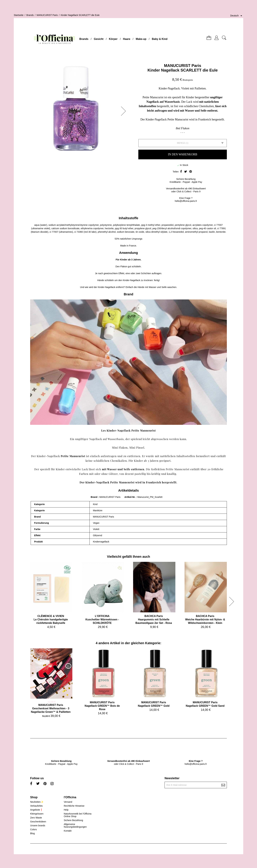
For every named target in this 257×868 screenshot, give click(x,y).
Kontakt (68, 831)
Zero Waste (36, 818)
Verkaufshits (36, 806)
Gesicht (99, 39)
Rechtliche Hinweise (74, 806)
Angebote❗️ (36, 810)
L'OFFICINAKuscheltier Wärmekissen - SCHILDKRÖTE (102, 619)
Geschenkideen (38, 822)
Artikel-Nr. (130, 497)
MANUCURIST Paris (183, 66)
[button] (124, 111)
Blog (32, 833)
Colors (33, 829)
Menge (181, 143)
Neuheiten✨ (37, 802)
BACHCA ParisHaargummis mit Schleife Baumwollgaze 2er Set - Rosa (154, 619)
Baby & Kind (160, 39)
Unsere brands (38, 826)
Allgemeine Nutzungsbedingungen (75, 826)
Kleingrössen (37, 814)
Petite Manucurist (73, 456)
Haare (127, 39)
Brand (94, 497)
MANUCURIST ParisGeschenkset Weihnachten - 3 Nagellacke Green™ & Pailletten (51, 708)
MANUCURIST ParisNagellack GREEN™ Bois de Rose (102, 706)
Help (66, 810)
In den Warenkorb (183, 154)
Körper (113, 39)
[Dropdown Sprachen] (237, 16)
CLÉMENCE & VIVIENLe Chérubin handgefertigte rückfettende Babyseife (51, 619)
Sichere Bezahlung (73, 820)
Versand (68, 802)
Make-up (141, 39)
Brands (84, 39)
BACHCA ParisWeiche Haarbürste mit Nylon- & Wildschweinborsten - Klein (205, 619)
